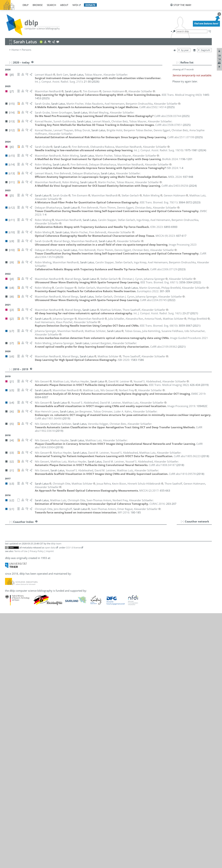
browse (38, 5)
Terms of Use (21, 551)
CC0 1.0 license (73, 547)
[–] (178, 62)
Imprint (50, 551)
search (51, 5)
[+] (183, 521)
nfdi (75, 5)
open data (50, 547)
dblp (25, 5)
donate (90, 5)
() (59, 82)
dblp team (56, 543)
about (64, 5)
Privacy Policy (37, 551)
